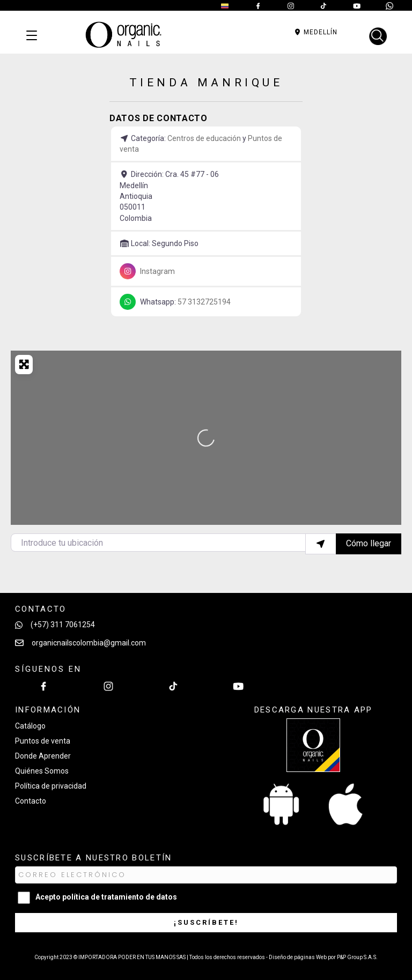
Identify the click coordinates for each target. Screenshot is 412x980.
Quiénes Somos (42, 771)
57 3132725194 (204, 302)
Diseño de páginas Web (298, 957)
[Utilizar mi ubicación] (321, 544)
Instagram (157, 271)
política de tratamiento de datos (120, 897)
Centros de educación (204, 138)
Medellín (315, 32)
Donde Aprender (43, 756)
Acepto (106, 897)
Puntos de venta (43, 741)
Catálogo (30, 726)
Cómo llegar (369, 543)
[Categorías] (32, 36)
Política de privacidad (51, 786)
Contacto (31, 801)
